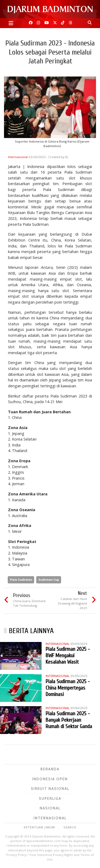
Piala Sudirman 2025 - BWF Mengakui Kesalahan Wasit (68, 655)
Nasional (50, 808)
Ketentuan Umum (39, 827)
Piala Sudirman (21, 580)
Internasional (18, 157)
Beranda (50, 769)
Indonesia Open (50, 779)
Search (70, 827)
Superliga (50, 798)
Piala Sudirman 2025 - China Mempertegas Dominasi (68, 688)
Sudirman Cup (49, 580)
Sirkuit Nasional (50, 789)
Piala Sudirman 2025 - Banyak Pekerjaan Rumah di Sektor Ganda (69, 720)
